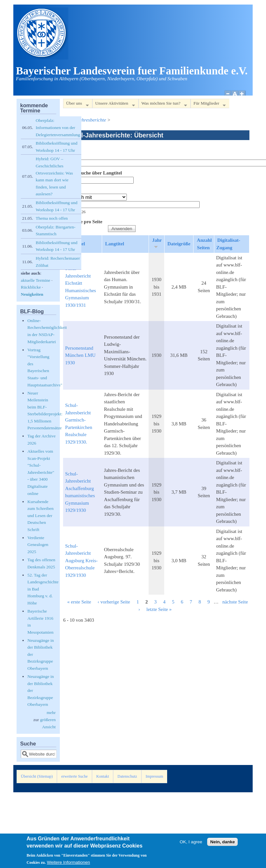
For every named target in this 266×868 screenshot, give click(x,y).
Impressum (154, 776)
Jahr (68, 190)
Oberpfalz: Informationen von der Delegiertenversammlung (58, 127)
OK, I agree (191, 843)
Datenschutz (127, 776)
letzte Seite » (159, 609)
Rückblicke (31, 287)
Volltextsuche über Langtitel (93, 173)
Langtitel (114, 244)
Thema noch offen (52, 218)
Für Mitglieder (208, 104)
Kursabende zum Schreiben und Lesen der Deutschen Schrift (40, 516)
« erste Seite (79, 602)
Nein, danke (222, 843)
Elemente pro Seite (83, 222)
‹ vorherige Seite (114, 602)
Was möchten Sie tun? (163, 104)
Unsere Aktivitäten (114, 104)
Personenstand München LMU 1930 (80, 355)
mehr (51, 713)
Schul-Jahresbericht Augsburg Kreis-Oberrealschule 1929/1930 (81, 561)
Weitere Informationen (68, 863)
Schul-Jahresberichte (85, 120)
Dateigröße (179, 244)
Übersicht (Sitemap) (37, 776)
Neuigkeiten (32, 294)
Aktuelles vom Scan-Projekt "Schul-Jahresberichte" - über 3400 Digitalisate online (41, 472)
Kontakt (103, 776)
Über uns (76, 104)
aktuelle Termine (36, 280)
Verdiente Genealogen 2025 (38, 545)
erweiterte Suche (74, 776)
